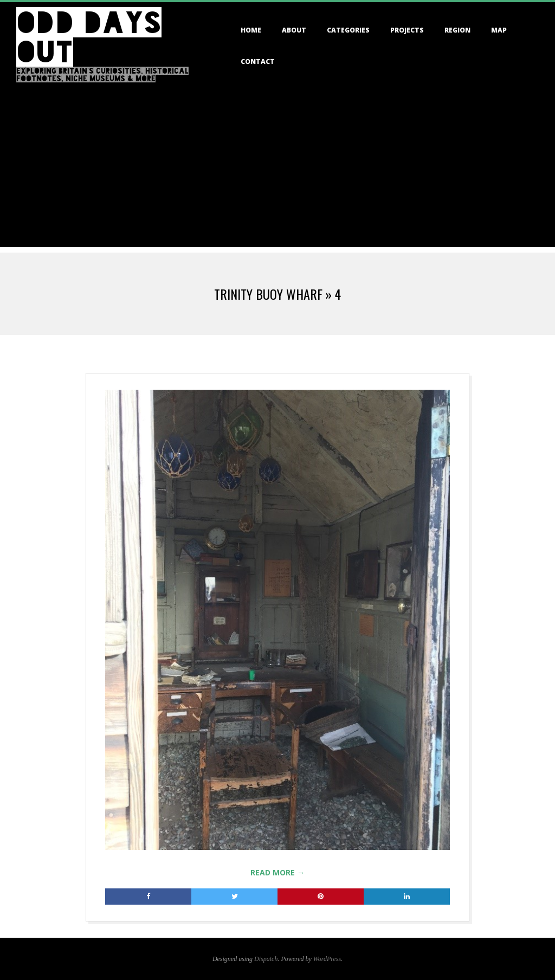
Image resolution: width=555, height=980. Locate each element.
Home (251, 30)
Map (499, 30)
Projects (407, 30)
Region (457, 30)
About (294, 30)
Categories (348, 30)
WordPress (327, 959)
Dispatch (266, 959)
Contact (258, 62)
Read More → (277, 872)
